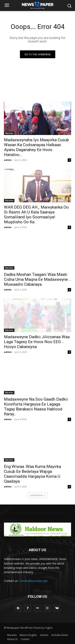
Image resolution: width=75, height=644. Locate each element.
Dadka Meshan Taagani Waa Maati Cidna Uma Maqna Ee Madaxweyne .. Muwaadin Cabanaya (37, 279)
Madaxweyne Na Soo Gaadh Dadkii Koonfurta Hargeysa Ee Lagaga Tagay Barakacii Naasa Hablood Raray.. (36, 407)
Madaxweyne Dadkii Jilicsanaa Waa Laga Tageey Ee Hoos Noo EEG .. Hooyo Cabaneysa (37, 342)
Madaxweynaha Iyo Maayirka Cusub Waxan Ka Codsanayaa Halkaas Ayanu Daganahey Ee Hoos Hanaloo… (36, 147)
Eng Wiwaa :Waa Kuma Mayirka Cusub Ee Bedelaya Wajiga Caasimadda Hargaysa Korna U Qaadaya (32, 474)
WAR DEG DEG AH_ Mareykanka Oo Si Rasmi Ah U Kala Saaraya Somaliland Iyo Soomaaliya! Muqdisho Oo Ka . (36, 215)
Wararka (9, 133)
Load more (38, 495)
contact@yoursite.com (34, 581)
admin (8, 160)
